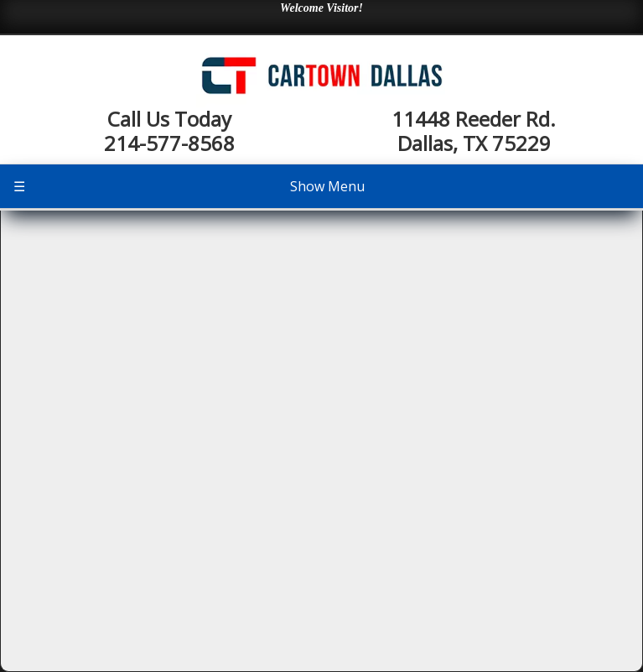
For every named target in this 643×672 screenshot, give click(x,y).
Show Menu (189, 186)
